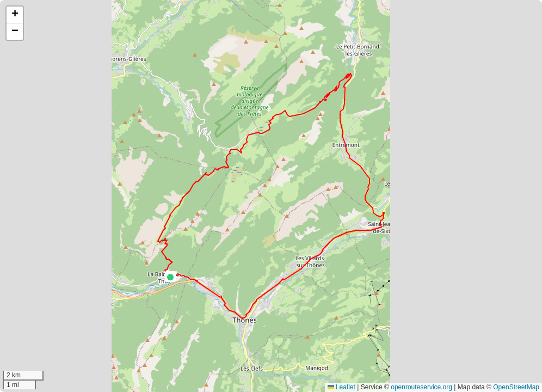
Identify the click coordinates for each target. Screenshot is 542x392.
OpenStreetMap (516, 387)
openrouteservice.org (421, 387)
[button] (170, 277)
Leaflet (341, 387)
